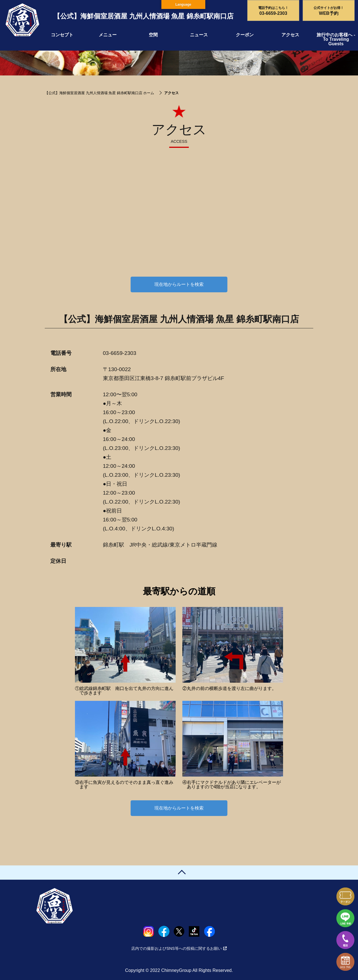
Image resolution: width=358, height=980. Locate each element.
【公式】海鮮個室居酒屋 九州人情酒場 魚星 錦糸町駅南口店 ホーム (99, 93)
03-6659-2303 (120, 353)
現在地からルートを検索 (179, 284)
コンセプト (62, 35)
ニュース (199, 35)
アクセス (290, 35)
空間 (153, 35)
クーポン (245, 35)
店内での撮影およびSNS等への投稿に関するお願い (179, 948)
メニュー (108, 35)
